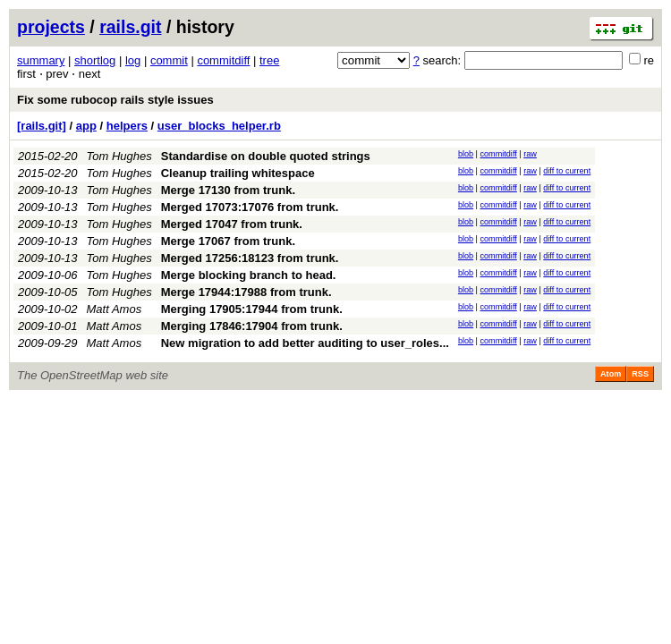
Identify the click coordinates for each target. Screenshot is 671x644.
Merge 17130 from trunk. (228, 190)
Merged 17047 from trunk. (232, 224)
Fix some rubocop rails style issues (115, 100)
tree (269, 60)
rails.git (130, 27)
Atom (611, 374)
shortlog (95, 60)
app (86, 126)
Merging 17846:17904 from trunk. (252, 326)
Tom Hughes (119, 156)
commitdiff (223, 60)
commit (169, 60)
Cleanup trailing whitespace (238, 173)
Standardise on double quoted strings (266, 156)
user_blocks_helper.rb (219, 126)
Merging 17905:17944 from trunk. (252, 309)
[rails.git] (42, 126)
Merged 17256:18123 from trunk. (250, 258)
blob (466, 154)
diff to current (567, 171)
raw (530, 154)
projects (51, 27)
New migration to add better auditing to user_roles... (305, 343)
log (133, 60)
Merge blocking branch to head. (249, 275)
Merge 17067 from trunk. (228, 241)
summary (41, 60)
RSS (640, 374)
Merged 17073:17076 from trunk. (250, 207)
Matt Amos (115, 309)
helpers (127, 126)
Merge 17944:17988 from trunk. (246, 292)
